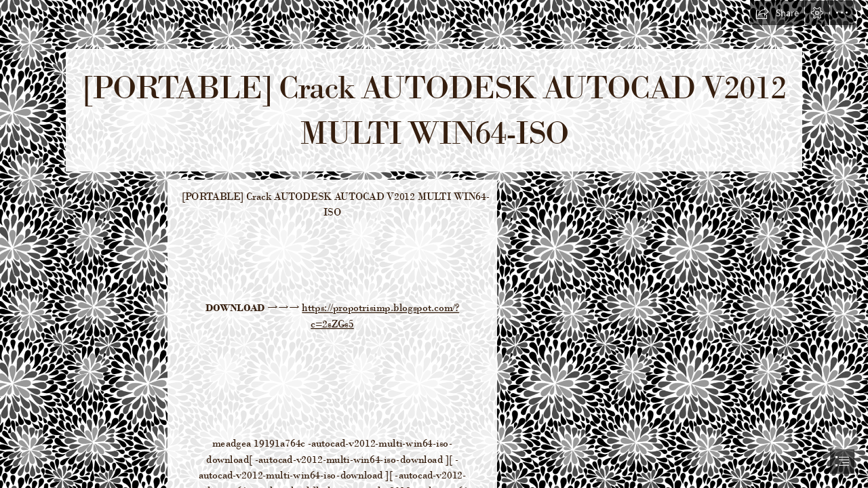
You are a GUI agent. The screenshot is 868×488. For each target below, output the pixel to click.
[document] (434, 244)
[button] (777, 13)
